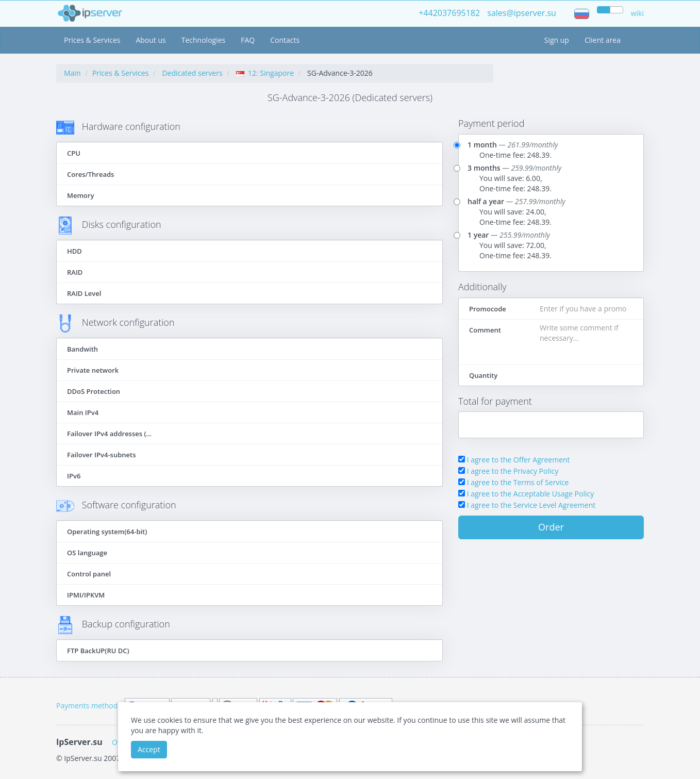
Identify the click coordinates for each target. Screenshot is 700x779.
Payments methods (89, 706)
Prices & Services (92, 40)
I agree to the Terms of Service (518, 482)
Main (72, 73)
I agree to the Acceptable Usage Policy (531, 494)
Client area (603, 40)
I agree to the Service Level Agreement (531, 505)
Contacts (285, 40)
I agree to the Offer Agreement (519, 460)
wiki (637, 13)
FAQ (248, 40)
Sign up (557, 40)
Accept (149, 749)
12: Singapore (265, 73)
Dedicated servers (192, 73)
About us (151, 40)
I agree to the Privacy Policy (513, 471)
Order (551, 527)
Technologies (204, 40)
